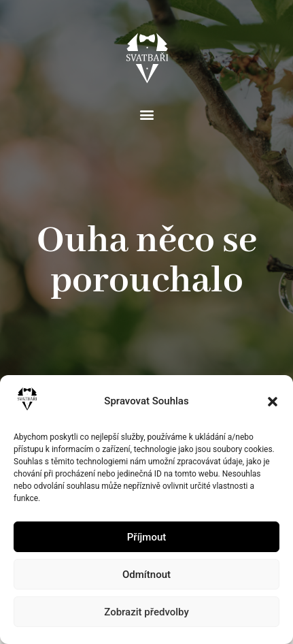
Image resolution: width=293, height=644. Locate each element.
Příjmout (146, 537)
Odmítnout (146, 575)
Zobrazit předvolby (146, 612)
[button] (273, 402)
